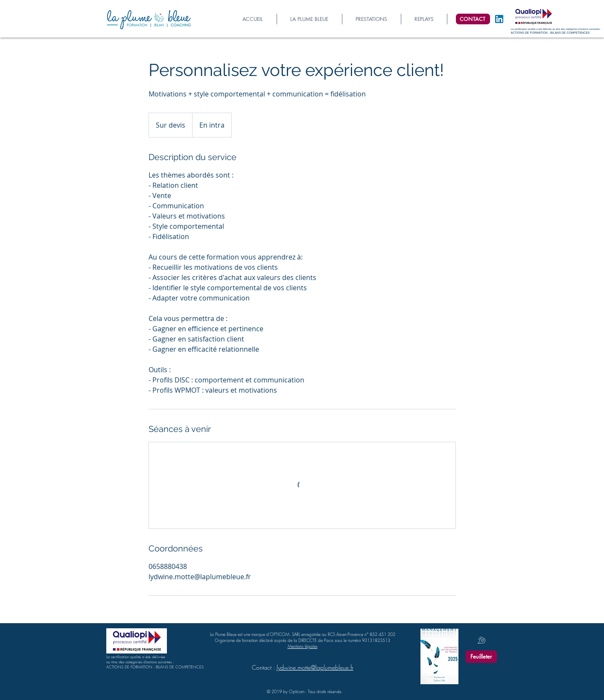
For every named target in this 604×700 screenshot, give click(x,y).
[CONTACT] (473, 19)
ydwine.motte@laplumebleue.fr (316, 667)
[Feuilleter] (481, 657)
